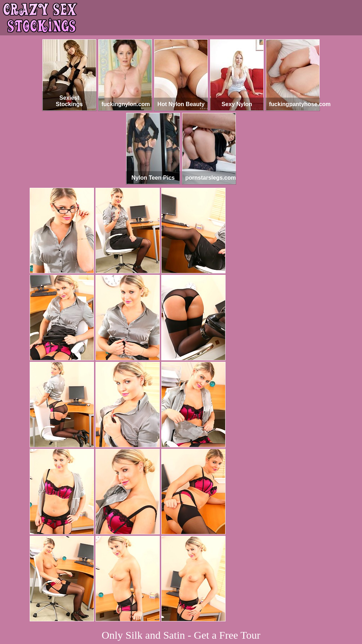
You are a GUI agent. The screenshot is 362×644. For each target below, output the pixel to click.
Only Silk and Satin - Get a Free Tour (181, 635)
